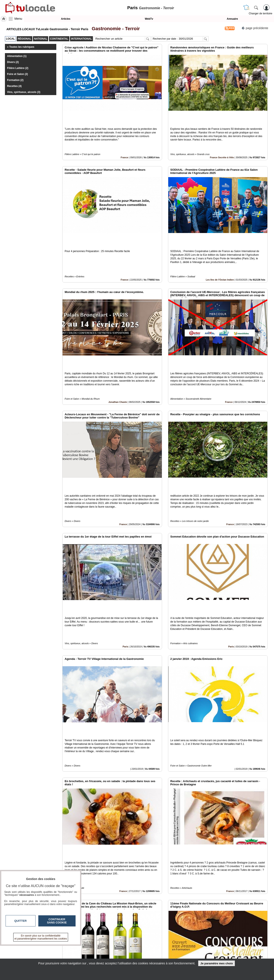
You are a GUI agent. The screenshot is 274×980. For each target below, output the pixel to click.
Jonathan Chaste (118, 358)
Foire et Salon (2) (17, 74)
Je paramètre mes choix (217, 963)
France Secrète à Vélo (222, 143)
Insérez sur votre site (251, 908)
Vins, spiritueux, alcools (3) (24, 92)
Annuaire (232, 19)
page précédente (255, 28)
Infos (183, 947)
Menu (18, 19)
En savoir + (111, 952)
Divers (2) (13, 62)
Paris (125, 574)
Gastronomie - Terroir (114, 29)
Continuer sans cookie (57, 921)
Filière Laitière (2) (18, 68)
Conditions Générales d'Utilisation (194, 952)
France (124, 143)
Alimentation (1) (17, 56)
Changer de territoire (261, 13)
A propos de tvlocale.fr (118, 956)
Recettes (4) (14, 86)
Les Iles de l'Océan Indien (220, 251)
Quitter (21, 921)
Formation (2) (15, 80)
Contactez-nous (114, 947)
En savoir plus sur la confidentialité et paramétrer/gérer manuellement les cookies (41, 937)
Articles (66, 19)
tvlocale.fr (40, 948)
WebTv (149, 19)
